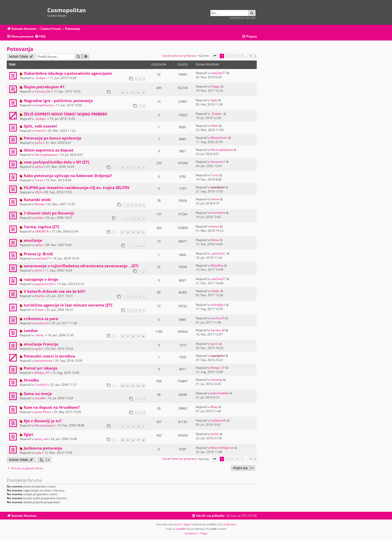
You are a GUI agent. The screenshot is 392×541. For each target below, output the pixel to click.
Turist (39, 180)
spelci (39, 245)
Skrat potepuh (44, 425)
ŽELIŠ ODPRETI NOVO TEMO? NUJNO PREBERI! (65, 114)
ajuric (39, 349)
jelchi (38, 270)
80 (143, 336)
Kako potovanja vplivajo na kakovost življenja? (68, 175)
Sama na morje (38, 393)
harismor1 (218, 162)
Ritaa (214, 407)
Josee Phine (43, 412)
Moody (39, 204)
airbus (39, 167)
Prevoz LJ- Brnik (38, 254)
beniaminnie (43, 361)
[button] (214, 56)
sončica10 (42, 323)
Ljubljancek (218, 420)
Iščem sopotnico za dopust (49, 150)
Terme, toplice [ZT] (41, 227)
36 (133, 440)
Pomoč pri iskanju (41, 368)
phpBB (180, 529)
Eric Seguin (185, 524)
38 (143, 440)
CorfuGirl (41, 385)
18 (143, 168)
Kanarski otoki (37, 199)
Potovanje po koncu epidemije (52, 138)
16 (133, 168)
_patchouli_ (218, 253)
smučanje (33, 240)
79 (138, 336)
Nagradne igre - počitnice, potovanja (58, 100)
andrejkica (218, 305)
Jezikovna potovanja (43, 448)
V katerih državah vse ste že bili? (55, 291)
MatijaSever (219, 138)
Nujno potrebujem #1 (44, 87)
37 (138, 440)
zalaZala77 (218, 73)
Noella (39, 296)
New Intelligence (222, 448)
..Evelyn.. (41, 78)
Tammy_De (43, 91)
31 (127, 93)
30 (122, 93)
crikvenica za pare (41, 318)
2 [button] (227, 56)
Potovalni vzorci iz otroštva (49, 356)
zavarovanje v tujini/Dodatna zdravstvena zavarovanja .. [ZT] (81, 266)
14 (122, 168)
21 (143, 232)
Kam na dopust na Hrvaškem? (52, 407)
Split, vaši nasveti (40, 126)
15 (127, 168)
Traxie (39, 310)
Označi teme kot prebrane (179, 56)
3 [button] (232, 56)
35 (127, 440)
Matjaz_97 (42, 373)
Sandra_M (218, 330)
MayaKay (217, 265)
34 (143, 93)
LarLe (39, 143)
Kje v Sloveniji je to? (43, 421)
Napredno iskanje (243, 18)
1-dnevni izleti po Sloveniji (49, 213)
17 (138, 168)
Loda (38, 453)
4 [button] (237, 56)
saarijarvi (218, 187)
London (31, 330)
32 (133, 93)
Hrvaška (31, 380)
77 (127, 336)
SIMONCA (42, 231)
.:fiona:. (40, 335)
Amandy (216, 380)
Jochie (39, 218)
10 (143, 219)
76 (122, 336)
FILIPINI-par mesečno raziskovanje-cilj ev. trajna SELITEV (77, 187)
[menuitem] (40, 37)
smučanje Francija (41, 344)
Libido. (215, 291)
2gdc (214, 100)
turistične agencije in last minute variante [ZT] (68, 305)
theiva (215, 199)
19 (133, 232)
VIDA (38, 192)
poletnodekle (220, 393)
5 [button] (242, 56)
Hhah (214, 126)
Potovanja (20, 49)
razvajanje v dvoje (41, 279)
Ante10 (40, 131)
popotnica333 (44, 284)
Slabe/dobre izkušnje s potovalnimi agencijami (68, 73)
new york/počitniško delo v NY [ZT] (56, 162)
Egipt (28, 434)
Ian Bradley (229, 524)
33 (138, 93)
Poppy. (215, 86)
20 (138, 232)
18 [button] (250, 56)
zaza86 (40, 398)
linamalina (218, 213)
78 (133, 336)
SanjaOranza (44, 105)
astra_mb (41, 439)
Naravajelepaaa (46, 155)
